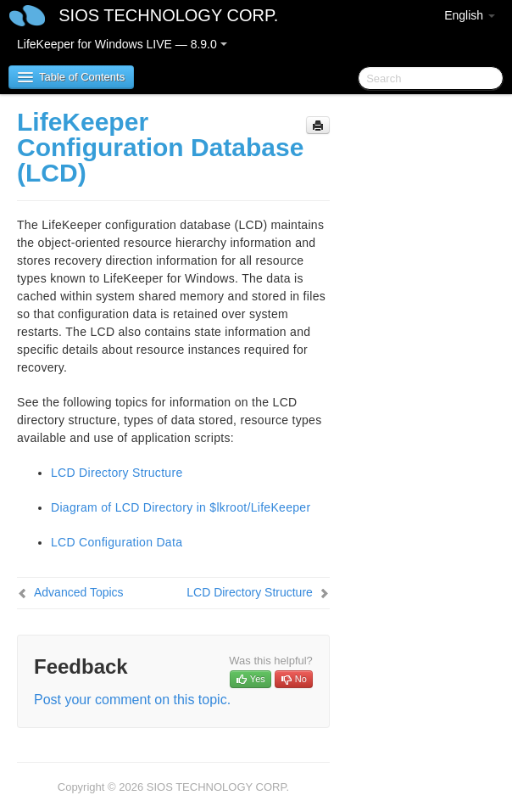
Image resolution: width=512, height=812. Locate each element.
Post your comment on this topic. (132, 700)
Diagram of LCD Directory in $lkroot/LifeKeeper (181, 507)
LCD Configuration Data (117, 542)
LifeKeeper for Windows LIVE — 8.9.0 (122, 44)
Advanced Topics (79, 592)
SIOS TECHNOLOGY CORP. (168, 15)
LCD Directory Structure (117, 473)
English (470, 15)
